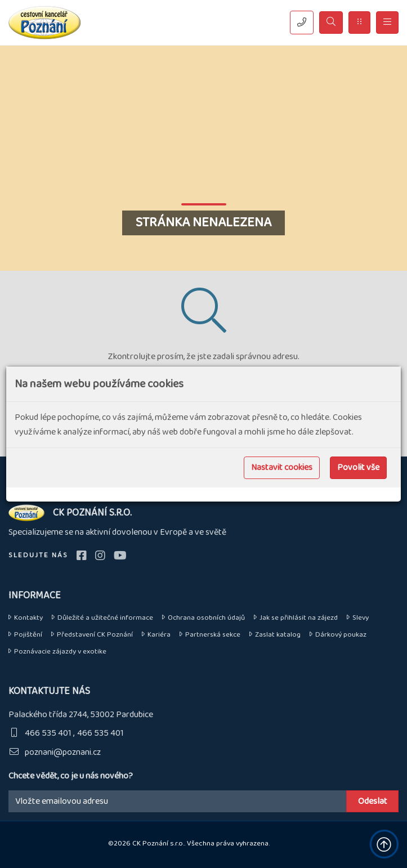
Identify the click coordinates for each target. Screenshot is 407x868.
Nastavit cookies (282, 467)
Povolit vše (358, 467)
